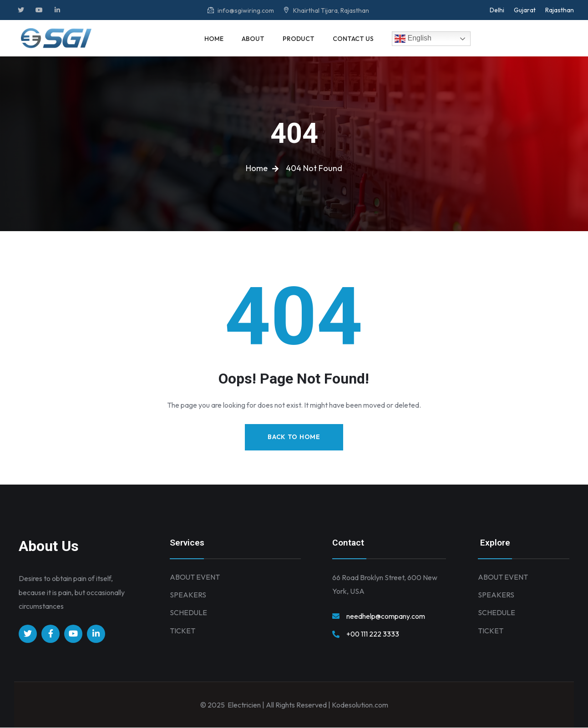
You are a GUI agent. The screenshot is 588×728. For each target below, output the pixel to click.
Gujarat (525, 10)
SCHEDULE (189, 614)
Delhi (497, 10)
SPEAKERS (188, 596)
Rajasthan (560, 10)
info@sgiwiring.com (241, 10)
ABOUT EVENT (195, 577)
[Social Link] (21, 10)
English (413, 39)
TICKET (182, 632)
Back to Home (294, 437)
